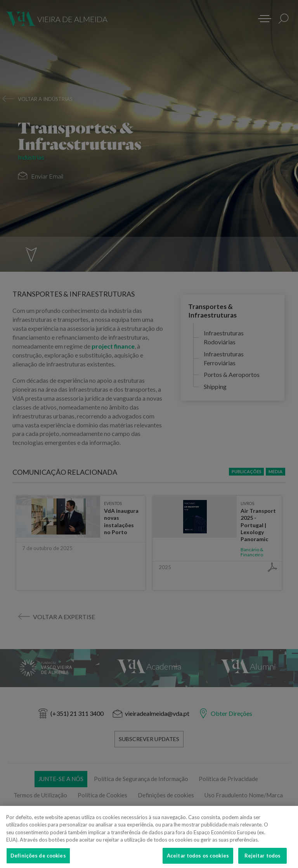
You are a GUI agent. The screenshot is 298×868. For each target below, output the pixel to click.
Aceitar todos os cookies (198, 859)
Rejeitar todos (263, 859)
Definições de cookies (38, 859)
